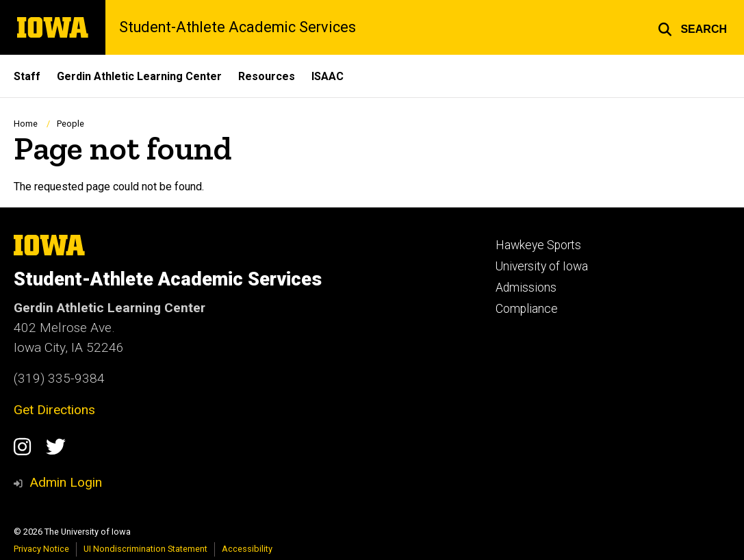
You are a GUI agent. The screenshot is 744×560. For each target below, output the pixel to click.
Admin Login (66, 482)
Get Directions (54, 410)
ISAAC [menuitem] (328, 76)
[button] (692, 27)
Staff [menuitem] (27, 76)
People (70, 124)
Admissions (526, 288)
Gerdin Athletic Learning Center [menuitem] (139, 76)
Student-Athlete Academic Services (238, 27)
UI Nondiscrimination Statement (145, 549)
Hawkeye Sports (538, 245)
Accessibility (247, 549)
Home (26, 124)
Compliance (527, 309)
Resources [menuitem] (267, 76)
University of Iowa (542, 266)
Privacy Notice (41, 549)
